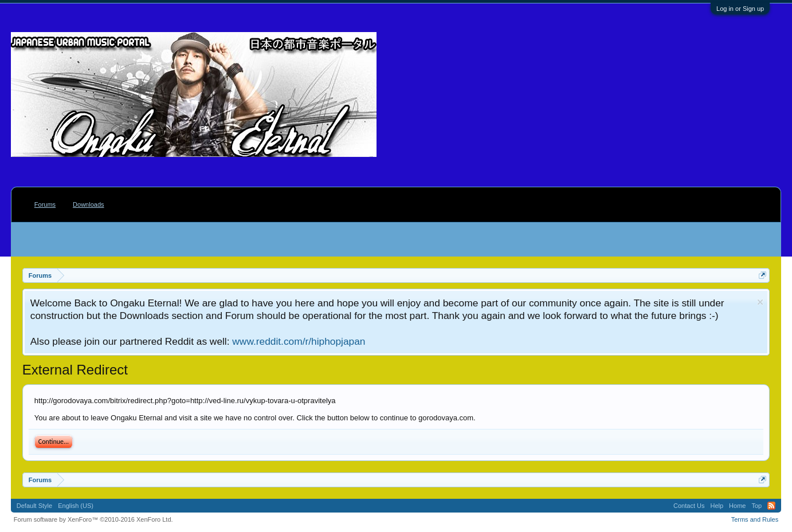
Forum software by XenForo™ (93, 519)
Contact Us (689, 506)
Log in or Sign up (740, 9)
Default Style (34, 506)
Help (717, 506)
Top (756, 506)
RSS (771, 506)
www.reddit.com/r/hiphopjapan (299, 341)
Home (737, 506)
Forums (45, 204)
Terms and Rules (755, 519)
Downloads (88, 204)
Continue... (54, 442)
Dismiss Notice (760, 302)
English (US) (76, 506)
